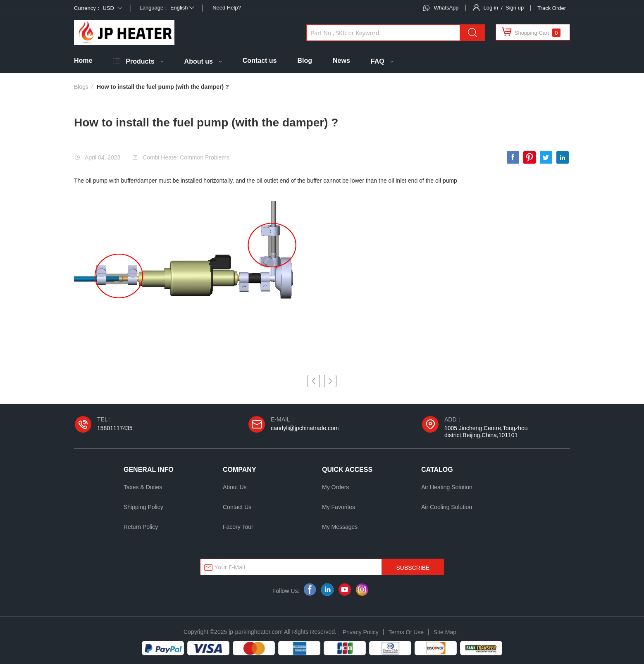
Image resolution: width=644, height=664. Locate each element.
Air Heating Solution (447, 487)
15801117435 (115, 428)
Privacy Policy (361, 632)
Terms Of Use (406, 632)
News (341, 61)
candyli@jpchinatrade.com (305, 428)
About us (199, 61)
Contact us (260, 61)
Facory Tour (238, 527)
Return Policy (141, 527)
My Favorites (339, 507)
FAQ (378, 61)
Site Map (445, 632)
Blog (305, 61)
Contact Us (237, 507)
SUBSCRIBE (413, 568)
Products (140, 61)
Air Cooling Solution (447, 507)
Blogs (81, 87)
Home (83, 61)
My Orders (335, 487)
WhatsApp (446, 8)
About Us (235, 487)
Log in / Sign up (504, 8)
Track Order (552, 8)
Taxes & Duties (143, 487)
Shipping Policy (143, 507)
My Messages (340, 527)
